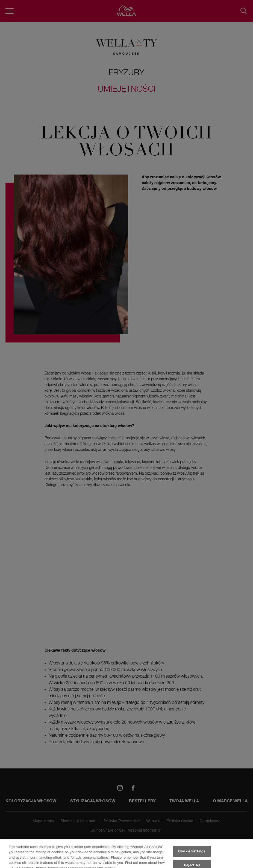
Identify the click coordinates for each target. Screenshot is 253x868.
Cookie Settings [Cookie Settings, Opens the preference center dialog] (192, 851)
